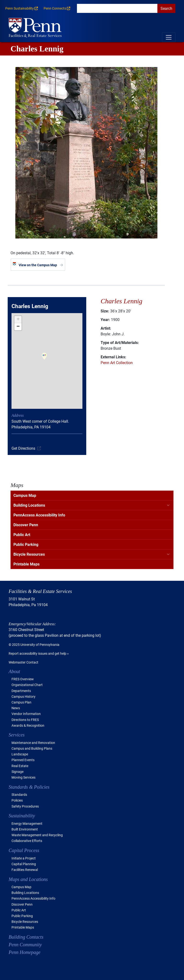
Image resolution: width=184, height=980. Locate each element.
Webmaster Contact (23, 662)
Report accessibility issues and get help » (39, 653)
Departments (21, 691)
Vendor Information (26, 714)
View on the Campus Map (38, 265)
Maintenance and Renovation (33, 743)
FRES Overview (23, 679)
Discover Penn (26, 525)
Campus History (23, 696)
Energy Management (27, 823)
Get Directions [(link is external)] (23, 448)
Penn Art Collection (117, 363)
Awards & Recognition (28, 725)
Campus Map (25, 495)
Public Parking (26, 544)
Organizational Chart (27, 685)
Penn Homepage (25, 952)
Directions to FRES (25, 720)
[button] (44, 359)
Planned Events (23, 760)
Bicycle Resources (29, 554)
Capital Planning (24, 864)
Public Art (22, 534)
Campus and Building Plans (32, 748)
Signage (17, 772)
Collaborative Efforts (27, 841)
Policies (17, 800)
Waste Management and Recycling (37, 835)
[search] (117, 8)
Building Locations (29, 505)
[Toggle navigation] (169, 37)
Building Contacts (26, 937)
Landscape (20, 754)
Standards (19, 795)
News (16, 708)
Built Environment (25, 829)
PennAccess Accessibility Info (39, 515)
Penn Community (25, 945)
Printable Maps (26, 564)
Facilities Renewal (25, 870)
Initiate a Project (24, 858)
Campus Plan (21, 702)
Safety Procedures (25, 806)
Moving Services (23, 777)
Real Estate (20, 766)
